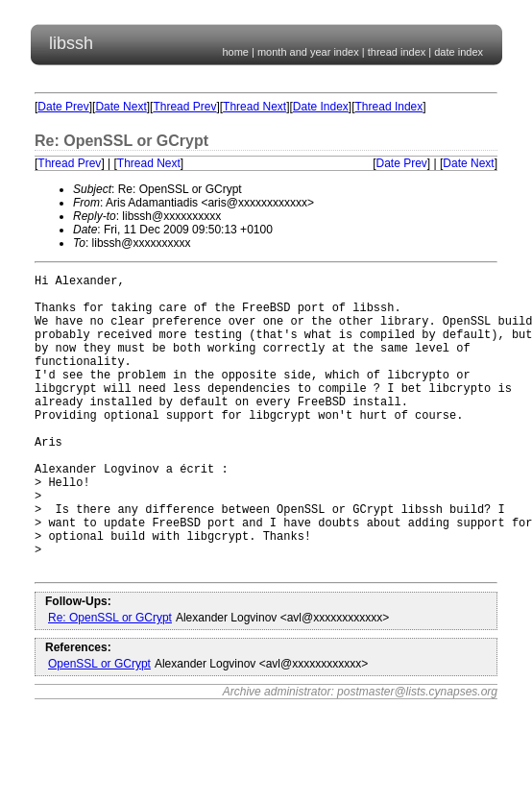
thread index (397, 52)
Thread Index (389, 107)
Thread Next (254, 107)
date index (459, 52)
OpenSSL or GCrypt (99, 727)
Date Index (321, 107)
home (235, 52)
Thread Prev (184, 107)
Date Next (121, 107)
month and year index (308, 52)
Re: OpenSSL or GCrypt (110, 681)
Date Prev (63, 107)
